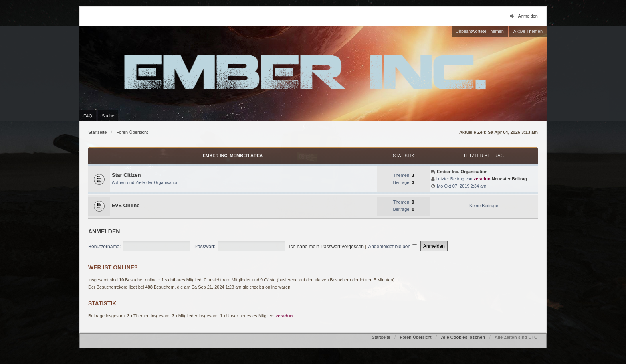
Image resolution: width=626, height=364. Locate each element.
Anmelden (104, 231)
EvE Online (126, 205)
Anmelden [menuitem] (528, 16)
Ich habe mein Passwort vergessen (326, 247)
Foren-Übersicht (132, 132)
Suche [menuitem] (108, 116)
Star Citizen (126, 175)
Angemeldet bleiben (392, 247)
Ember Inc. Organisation (462, 172)
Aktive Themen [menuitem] (528, 31)
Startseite (97, 132)
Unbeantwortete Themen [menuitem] (480, 31)
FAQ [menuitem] (88, 116)
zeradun (482, 179)
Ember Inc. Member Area (233, 156)
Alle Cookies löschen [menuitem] (463, 337)
